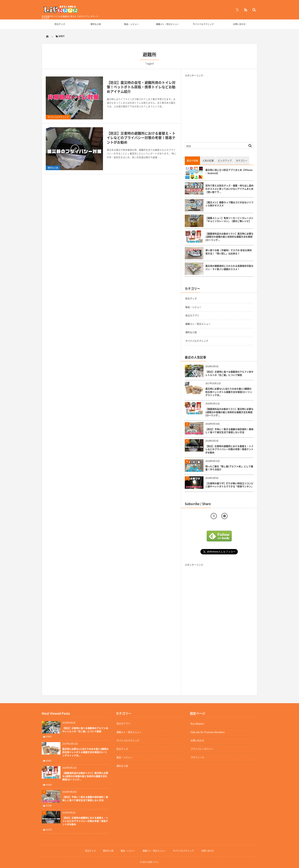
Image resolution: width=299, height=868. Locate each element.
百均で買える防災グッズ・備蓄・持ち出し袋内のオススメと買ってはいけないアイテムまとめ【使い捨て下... (229, 189)
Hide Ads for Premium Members (208, 732)
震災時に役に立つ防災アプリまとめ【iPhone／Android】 (229, 172)
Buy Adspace (197, 724)
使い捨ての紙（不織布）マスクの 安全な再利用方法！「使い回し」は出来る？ (229, 252)
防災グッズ (60, 24)
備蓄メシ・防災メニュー (168, 24)
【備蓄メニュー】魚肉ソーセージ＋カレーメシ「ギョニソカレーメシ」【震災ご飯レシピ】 (229, 220)
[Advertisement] (217, 107)
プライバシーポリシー (202, 749)
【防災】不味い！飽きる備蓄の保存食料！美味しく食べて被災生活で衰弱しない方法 (229, 431)
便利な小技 (96, 24)
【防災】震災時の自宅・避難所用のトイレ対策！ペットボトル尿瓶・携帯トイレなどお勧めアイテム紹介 (141, 87)
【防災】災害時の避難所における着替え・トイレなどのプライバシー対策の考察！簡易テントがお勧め (141, 138)
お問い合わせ (239, 24)
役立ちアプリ (192, 316)
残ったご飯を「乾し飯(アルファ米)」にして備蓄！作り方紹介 (229, 468)
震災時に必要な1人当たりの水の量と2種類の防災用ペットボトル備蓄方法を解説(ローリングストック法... (229, 392)
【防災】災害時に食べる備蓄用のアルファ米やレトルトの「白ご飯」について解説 (229, 374)
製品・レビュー (131, 24)
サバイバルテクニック (203, 24)
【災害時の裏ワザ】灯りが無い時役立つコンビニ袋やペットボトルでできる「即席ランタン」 (229, 485)
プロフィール (197, 757)
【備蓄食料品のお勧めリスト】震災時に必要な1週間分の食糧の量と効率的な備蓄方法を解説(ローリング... (229, 237)
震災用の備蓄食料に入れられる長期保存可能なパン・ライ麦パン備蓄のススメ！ (229, 268)
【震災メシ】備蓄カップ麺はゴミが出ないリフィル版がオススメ (229, 204)
